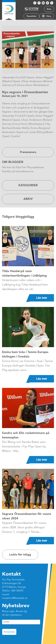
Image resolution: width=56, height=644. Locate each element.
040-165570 (17, 591)
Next (47, 52)
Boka (49, 9)
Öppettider (31, 16)
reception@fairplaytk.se (15, 598)
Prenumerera (9, 632)
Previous (9, 52)
